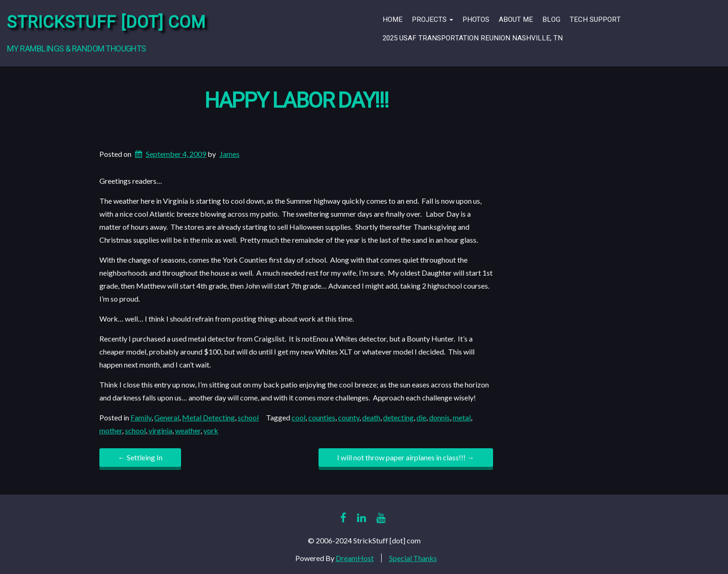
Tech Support (595, 19)
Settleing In (140, 457)
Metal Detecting (208, 417)
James (230, 154)
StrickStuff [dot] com (106, 23)
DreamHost (355, 558)
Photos (476, 19)
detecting (398, 417)
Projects (432, 19)
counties (322, 417)
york (211, 430)
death (371, 417)
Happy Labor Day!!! (296, 101)
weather (188, 430)
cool (299, 417)
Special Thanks (413, 558)
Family (141, 417)
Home (393, 19)
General (167, 417)
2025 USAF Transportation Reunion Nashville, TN (473, 38)
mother (111, 430)
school (248, 417)
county (349, 417)
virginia (160, 430)
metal (462, 417)
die (421, 417)
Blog (551, 19)
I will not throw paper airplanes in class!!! (406, 457)
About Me (516, 19)
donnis (439, 417)
